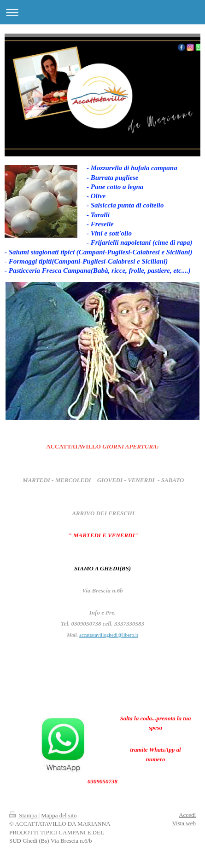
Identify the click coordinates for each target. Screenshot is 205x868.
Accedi (187, 815)
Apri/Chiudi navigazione (102, 12)
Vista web (184, 823)
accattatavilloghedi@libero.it (109, 635)
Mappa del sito (59, 815)
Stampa (24, 815)
